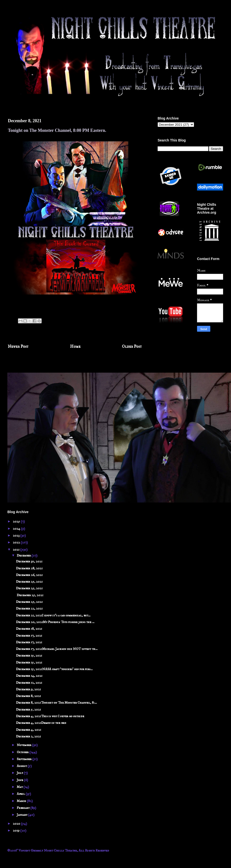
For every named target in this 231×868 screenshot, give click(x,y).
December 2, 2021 (28, 736)
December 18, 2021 (29, 629)
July (20, 773)
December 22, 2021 (29, 608)
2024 (17, 529)
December (24, 556)
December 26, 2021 (29, 575)
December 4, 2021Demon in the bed (41, 723)
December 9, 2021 (28, 689)
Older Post (132, 347)
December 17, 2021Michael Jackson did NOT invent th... (57, 649)
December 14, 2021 (29, 676)
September (25, 759)
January (22, 815)
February (24, 808)
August (22, 766)
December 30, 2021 (29, 561)
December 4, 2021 (29, 730)
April (21, 794)
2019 (16, 831)
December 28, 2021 (29, 568)
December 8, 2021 (28, 696)
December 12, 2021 (29, 683)
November (24, 745)
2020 (17, 824)
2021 (16, 550)
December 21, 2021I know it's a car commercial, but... (53, 615)
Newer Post (18, 347)
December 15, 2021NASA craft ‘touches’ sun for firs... (54, 669)
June (20, 780)
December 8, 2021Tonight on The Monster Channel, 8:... (56, 703)
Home (75, 347)
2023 (16, 536)
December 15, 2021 (29, 656)
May (20, 787)
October (23, 752)
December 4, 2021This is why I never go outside (50, 716)
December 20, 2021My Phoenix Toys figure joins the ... (55, 622)
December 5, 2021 (28, 710)
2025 (17, 521)
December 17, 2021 (29, 636)
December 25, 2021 (29, 582)
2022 (17, 542)
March (22, 801)
